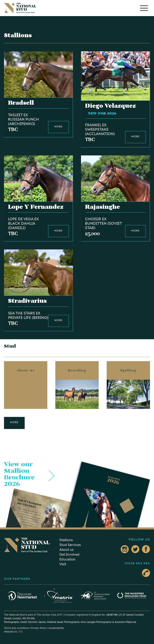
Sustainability (56, 628)
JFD (20, 632)
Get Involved (69, 554)
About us (66, 550)
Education (67, 559)
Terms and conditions (17, 628)
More (14, 422)
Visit (63, 564)
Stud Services (70, 545)
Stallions (66, 540)
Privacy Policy (39, 628)
